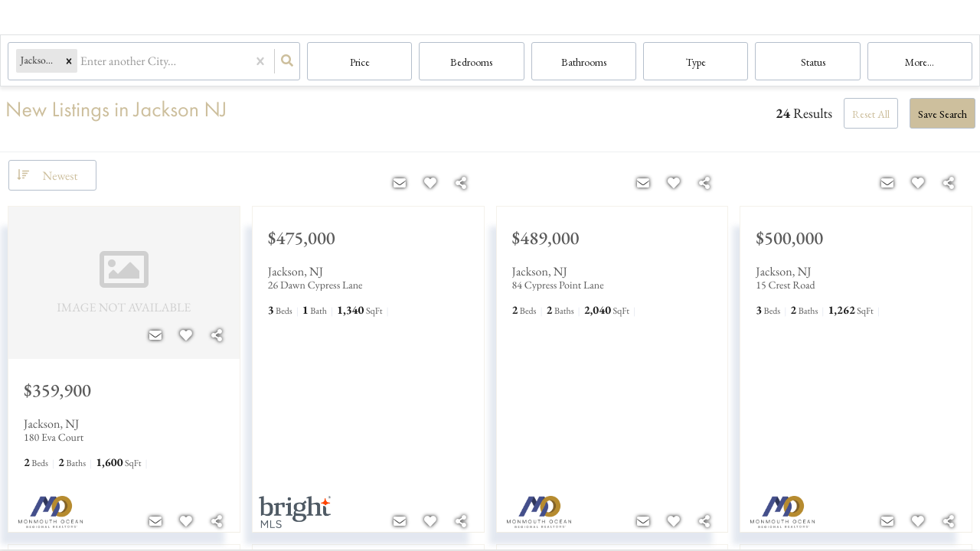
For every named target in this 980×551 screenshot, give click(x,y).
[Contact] (155, 336)
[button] (69, 62)
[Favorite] (186, 336)
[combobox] (82, 62)
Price (360, 62)
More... (920, 62)
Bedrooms (471, 62)
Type (696, 62)
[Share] (217, 336)
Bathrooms (584, 62)
